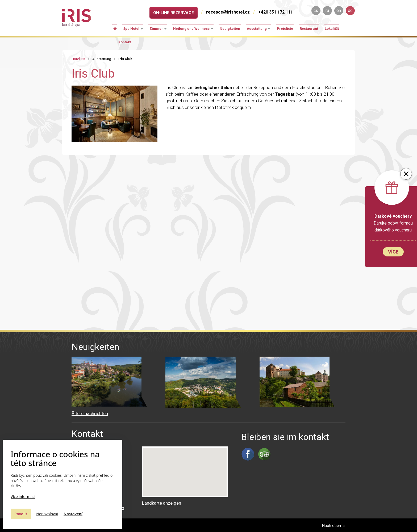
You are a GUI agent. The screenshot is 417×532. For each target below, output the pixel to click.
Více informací (23, 497)
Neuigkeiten (230, 29)
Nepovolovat (47, 514)
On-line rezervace (174, 13)
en (339, 10)
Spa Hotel (133, 29)
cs (316, 10)
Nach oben (334, 526)
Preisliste (285, 29)
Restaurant (309, 29)
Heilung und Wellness (193, 29)
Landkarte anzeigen (162, 503)
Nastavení (73, 514)
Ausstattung (258, 29)
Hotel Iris (78, 59)
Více (393, 252)
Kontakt (125, 42)
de (350, 10)
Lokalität (332, 29)
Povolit (21, 514)
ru (327, 10)
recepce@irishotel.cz (228, 12)
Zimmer (158, 29)
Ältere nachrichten (90, 413)
